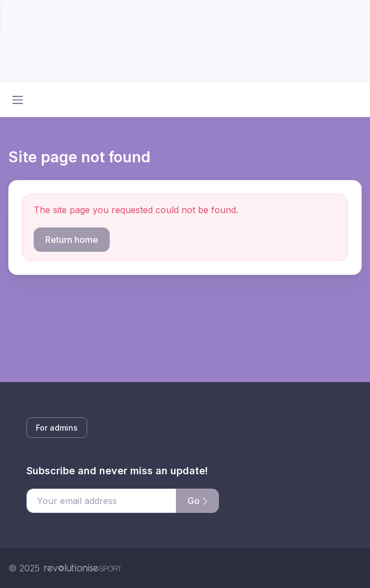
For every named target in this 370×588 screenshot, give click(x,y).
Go (197, 501)
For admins (57, 428)
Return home (72, 240)
